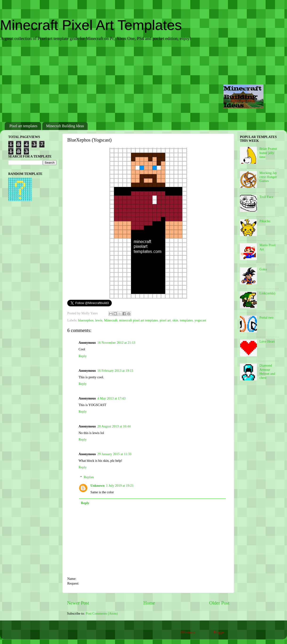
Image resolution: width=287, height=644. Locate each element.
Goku (263, 269)
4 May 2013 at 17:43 (112, 398)
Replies (89, 477)
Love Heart (267, 341)
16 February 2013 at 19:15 (115, 371)
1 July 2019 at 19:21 (120, 486)
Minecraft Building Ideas (65, 126)
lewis (99, 320)
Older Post (219, 603)
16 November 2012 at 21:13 (116, 343)
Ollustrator (188, 632)
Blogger (219, 632)
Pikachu (265, 221)
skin (175, 320)
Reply (83, 356)
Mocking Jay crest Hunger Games (268, 177)
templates (186, 320)
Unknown (97, 486)
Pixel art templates (23, 126)
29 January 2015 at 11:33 (114, 454)
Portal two (267, 317)
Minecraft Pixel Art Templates (91, 25)
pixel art (165, 320)
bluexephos (86, 320)
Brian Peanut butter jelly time (268, 153)
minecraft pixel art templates (138, 320)
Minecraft (111, 320)
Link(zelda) (267, 293)
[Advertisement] (143, 82)
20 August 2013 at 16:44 (114, 426)
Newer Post (78, 603)
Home (149, 603)
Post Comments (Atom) (102, 613)
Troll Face (266, 197)
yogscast (200, 320)
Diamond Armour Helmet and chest (267, 371)
